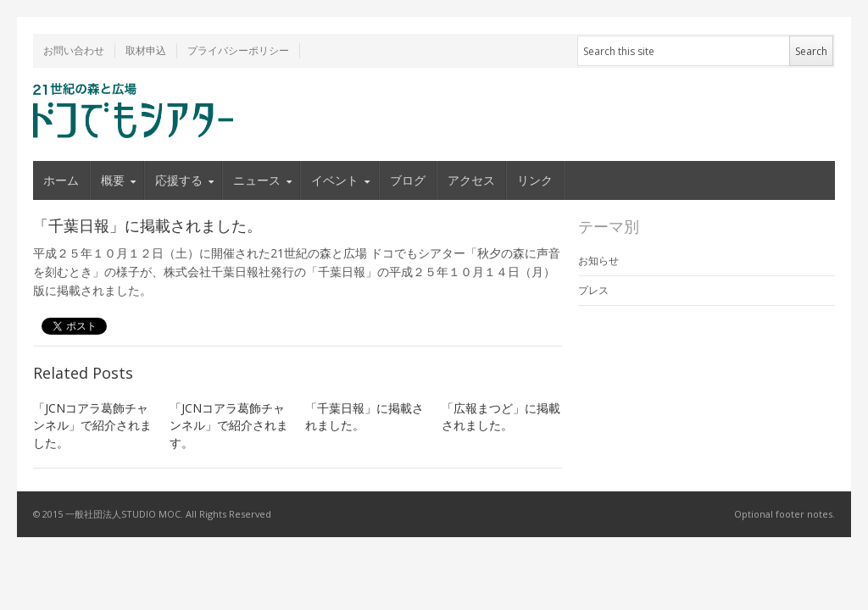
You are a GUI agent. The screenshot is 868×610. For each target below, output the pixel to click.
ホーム (61, 180)
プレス (593, 290)
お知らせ (598, 261)
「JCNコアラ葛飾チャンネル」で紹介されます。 (229, 426)
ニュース (257, 180)
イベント (335, 180)
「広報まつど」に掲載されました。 (501, 417)
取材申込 (146, 50)
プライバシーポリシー (238, 50)
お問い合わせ (74, 50)
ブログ (408, 180)
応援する (179, 180)
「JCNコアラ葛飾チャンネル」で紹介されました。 (92, 426)
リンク (535, 180)
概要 (113, 180)
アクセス (471, 180)
